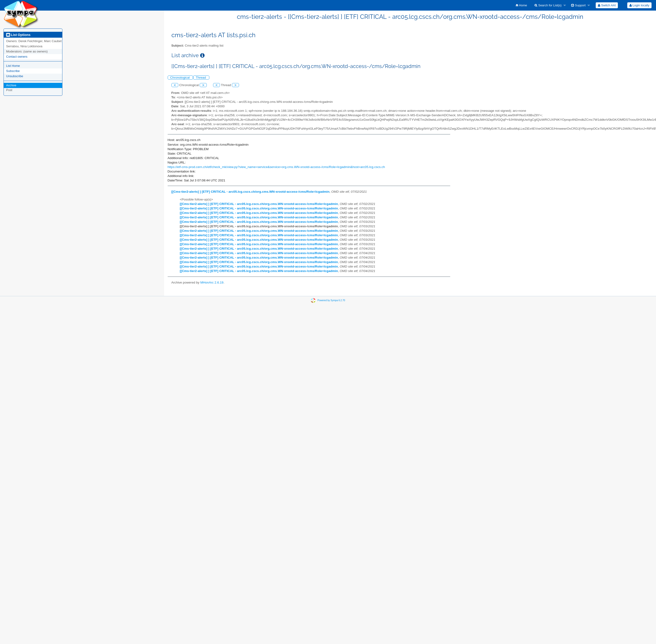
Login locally (639, 5)
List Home (13, 66)
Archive (11, 85)
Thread (201, 78)
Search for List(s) (548, 5)
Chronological (180, 78)
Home (521, 5)
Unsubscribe (15, 76)
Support (578, 5)
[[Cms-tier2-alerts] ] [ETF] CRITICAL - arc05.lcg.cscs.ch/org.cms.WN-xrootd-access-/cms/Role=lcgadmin (251, 192)
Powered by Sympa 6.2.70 (331, 300)
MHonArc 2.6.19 (212, 282)
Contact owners (17, 57)
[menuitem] (521, 5)
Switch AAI (607, 5)
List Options (18, 35)
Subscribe (13, 71)
